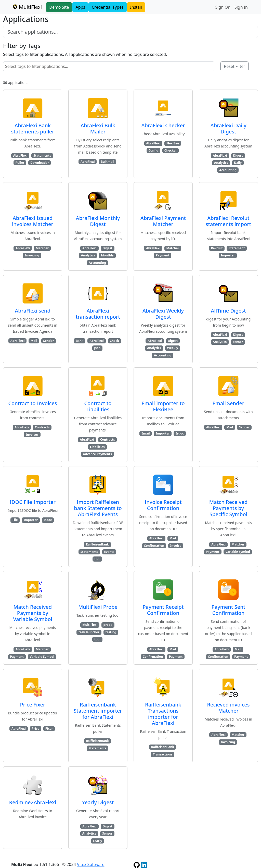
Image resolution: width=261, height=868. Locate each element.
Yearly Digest (98, 802)
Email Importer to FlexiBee (163, 406)
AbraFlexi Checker (163, 125)
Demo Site (59, 7)
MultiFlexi (27, 7)
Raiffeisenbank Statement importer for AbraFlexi (98, 711)
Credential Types (108, 7)
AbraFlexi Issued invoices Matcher (33, 221)
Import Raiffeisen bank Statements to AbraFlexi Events (98, 508)
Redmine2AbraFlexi (33, 802)
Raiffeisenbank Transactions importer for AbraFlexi (163, 714)
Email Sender (229, 403)
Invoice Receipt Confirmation (163, 505)
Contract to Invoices (32, 403)
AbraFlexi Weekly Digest (163, 314)
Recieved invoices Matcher (228, 708)
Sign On (223, 7)
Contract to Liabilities (98, 406)
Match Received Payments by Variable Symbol (33, 613)
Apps (80, 7)
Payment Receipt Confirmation (163, 610)
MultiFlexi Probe (98, 607)
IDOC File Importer (33, 502)
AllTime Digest (228, 311)
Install (136, 7)
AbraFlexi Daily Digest (229, 128)
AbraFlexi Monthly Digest (98, 221)
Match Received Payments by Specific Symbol (228, 508)
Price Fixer (33, 705)
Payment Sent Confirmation (229, 610)
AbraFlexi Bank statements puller (32, 128)
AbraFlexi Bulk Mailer (98, 128)
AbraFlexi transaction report (98, 314)
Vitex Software (91, 864)
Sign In (241, 7)
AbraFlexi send (33, 311)
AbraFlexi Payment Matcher (163, 221)
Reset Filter (234, 66)
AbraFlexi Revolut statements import (229, 221)
